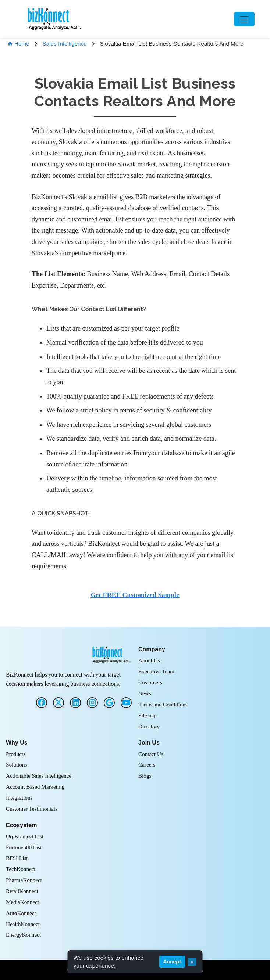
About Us (149, 660)
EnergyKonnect (23, 935)
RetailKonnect (22, 891)
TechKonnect (21, 869)
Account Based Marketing (35, 787)
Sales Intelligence (65, 44)
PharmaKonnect (24, 880)
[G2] (109, 703)
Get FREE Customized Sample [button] (135, 595)
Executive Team (156, 671)
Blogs (145, 776)
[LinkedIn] (75, 703)
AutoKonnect (21, 913)
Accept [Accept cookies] (172, 962)
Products (16, 754)
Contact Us (151, 754)
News (145, 693)
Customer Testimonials (32, 809)
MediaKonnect (22, 902)
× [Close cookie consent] (192, 962)
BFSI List (17, 858)
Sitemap (148, 715)
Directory (149, 726)
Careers (147, 765)
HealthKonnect (23, 924)
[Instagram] (92, 703)
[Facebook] (42, 703)
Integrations (19, 798)
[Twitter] (58, 703)
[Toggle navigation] (244, 19)
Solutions (16, 765)
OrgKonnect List (25, 836)
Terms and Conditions (163, 704)
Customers (150, 682)
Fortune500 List (24, 847)
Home (18, 44)
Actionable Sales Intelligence (39, 776)
